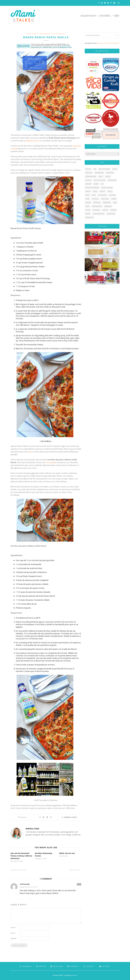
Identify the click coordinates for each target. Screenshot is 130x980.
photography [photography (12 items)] (97, 206)
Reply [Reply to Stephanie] (79, 884)
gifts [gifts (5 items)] (94, 195)
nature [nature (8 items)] (88, 203)
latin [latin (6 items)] (87, 199)
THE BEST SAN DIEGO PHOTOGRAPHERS (108, 43)
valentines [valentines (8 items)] (111, 214)
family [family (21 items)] (110, 191)
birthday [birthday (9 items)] (89, 173)
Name (13, 927)
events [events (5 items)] (102, 191)
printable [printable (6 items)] (108, 206)
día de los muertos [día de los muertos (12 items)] (92, 188)
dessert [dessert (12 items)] (88, 184)
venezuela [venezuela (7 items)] (89, 217)
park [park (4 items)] (115, 203)
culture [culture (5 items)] (88, 180)
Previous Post (19, 870)
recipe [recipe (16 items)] (88, 210)
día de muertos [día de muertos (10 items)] (107, 188)
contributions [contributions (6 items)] (91, 176)
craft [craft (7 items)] (101, 176)
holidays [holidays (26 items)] (112, 195)
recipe (35, 34)
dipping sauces (32, 141)
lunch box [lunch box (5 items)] (105, 199)
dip (30, 452)
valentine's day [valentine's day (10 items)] (99, 214)
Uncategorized (58, 34)
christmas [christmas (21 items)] (110, 173)
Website (13, 938)
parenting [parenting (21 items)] (107, 203)
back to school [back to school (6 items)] (104, 169)
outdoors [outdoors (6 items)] (97, 203)
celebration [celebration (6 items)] (99, 173)
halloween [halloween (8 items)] (102, 195)
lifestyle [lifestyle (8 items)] (95, 199)
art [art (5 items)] (95, 169)
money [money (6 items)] (114, 199)
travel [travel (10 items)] (88, 214)
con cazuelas (51, 462)
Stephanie (25, 884)
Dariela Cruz (70, 817)
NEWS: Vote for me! (67, 853)
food (29, 34)
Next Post (76, 870)
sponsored (45, 34)
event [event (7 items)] (95, 191)
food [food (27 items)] (87, 195)
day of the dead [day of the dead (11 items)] (100, 180)
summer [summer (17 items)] (113, 210)
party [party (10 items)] (88, 206)
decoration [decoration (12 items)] (112, 180)
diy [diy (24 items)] (102, 184)
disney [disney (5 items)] (96, 184)
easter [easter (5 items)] (88, 191)
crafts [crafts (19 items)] (108, 176)
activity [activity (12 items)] (88, 169)
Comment (22, 817)
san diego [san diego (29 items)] (96, 210)
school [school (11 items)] (105, 210)
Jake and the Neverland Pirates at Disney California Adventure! (21, 856)
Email (13, 933)
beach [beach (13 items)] (115, 169)
